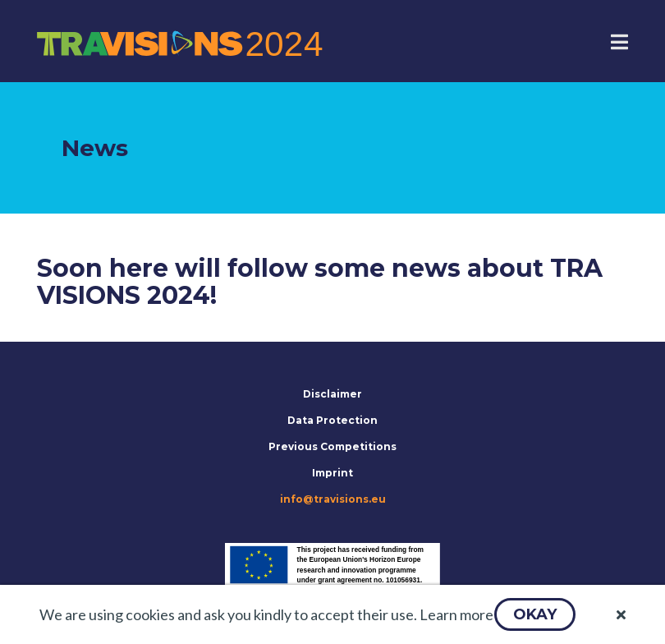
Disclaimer (332, 394)
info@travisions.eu (333, 499)
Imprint (332, 473)
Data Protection (332, 420)
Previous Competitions (332, 446)
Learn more (456, 614)
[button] (535, 614)
